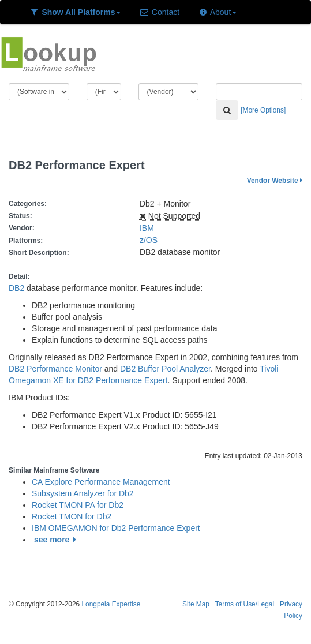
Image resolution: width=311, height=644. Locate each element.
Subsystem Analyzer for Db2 (83, 493)
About (217, 12)
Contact (159, 12)
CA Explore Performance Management (101, 482)
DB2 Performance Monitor (55, 369)
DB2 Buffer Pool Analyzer (165, 369)
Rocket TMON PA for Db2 (78, 505)
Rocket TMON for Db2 (72, 516)
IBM (147, 228)
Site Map (196, 604)
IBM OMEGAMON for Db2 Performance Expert (116, 528)
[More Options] (263, 110)
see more (57, 540)
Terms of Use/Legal (245, 604)
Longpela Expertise (111, 604)
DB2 (16, 288)
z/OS (151, 240)
